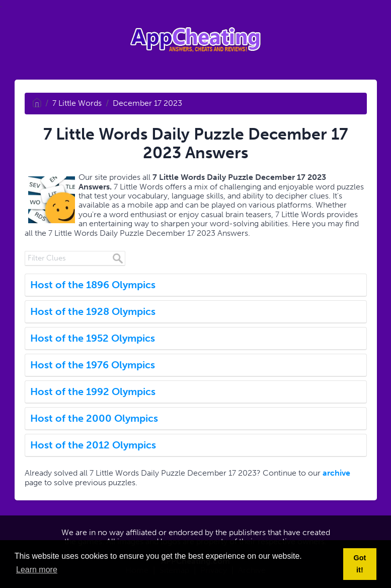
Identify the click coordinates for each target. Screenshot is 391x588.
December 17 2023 (147, 103)
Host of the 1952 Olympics (93, 338)
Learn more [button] (37, 570)
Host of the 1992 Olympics (93, 391)
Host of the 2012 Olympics (93, 445)
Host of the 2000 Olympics (94, 418)
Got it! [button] (360, 564)
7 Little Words (77, 103)
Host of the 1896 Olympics (93, 285)
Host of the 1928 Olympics (93, 311)
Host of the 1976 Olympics (93, 365)
